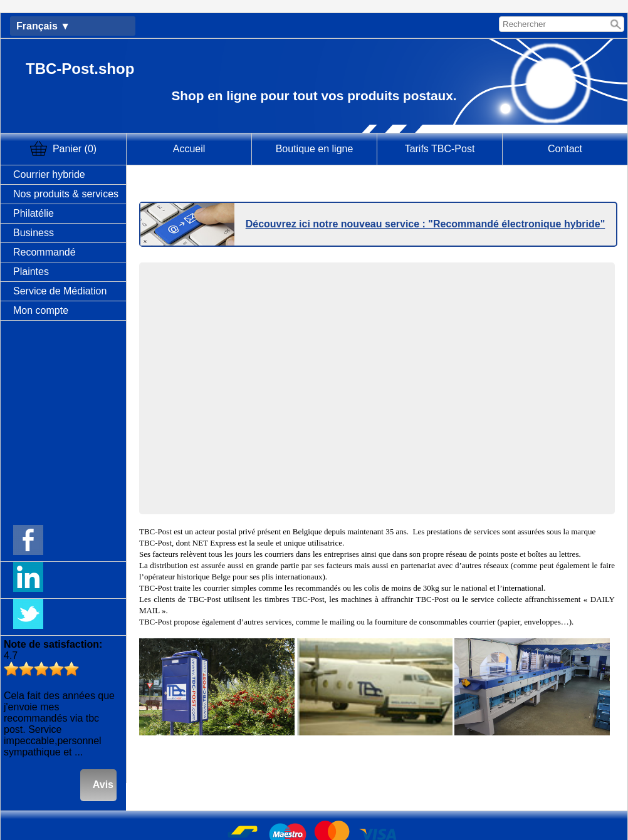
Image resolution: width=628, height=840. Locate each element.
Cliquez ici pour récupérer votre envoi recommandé (377, 183)
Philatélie (34, 213)
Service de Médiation (60, 291)
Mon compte (41, 310)
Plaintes (31, 272)
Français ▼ (43, 26)
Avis (103, 785)
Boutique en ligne (315, 149)
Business (34, 233)
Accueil (189, 149)
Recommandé (44, 252)
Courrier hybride (49, 174)
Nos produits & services (66, 194)
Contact (565, 149)
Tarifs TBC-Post (440, 149)
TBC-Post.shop (80, 69)
